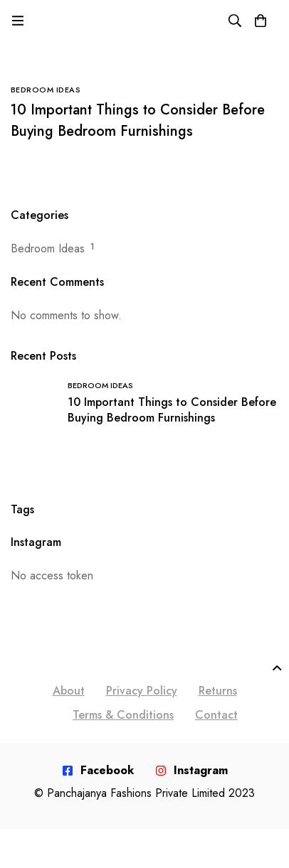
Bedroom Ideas (48, 248)
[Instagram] (191, 771)
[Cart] (261, 21)
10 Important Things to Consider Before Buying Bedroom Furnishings (138, 120)
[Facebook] (98, 771)
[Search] (235, 21)
